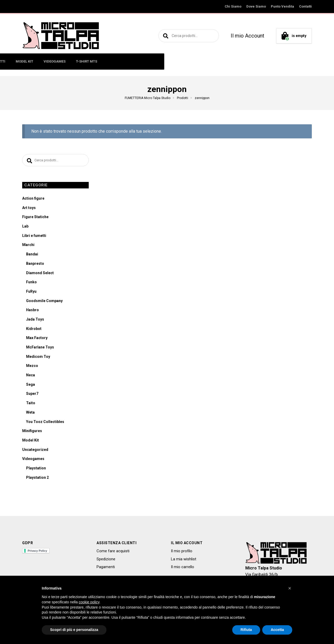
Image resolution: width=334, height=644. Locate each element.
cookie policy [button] (89, 602)
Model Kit (31, 441)
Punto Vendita (282, 6)
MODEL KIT (172, 61)
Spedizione (106, 560)
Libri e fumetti (34, 236)
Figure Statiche (35, 218)
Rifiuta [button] (246, 630)
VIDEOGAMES (202, 61)
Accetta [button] (277, 630)
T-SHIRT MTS (234, 61)
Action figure (33, 199)
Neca (31, 376)
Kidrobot (34, 329)
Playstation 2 (37, 478)
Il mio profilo (182, 552)
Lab (25, 227)
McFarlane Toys (40, 348)
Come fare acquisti (113, 552)
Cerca (165, 36)
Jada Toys (35, 320)
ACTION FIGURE (45, 61)
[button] (290, 588)
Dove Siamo (256, 6)
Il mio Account (247, 36)
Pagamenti (106, 568)
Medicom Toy (38, 357)
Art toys (29, 208)
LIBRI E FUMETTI (140, 61)
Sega (31, 385)
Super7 (32, 395)
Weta (30, 413)
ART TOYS (108, 61)
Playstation (36, 469)
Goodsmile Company (44, 302)
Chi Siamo (233, 6)
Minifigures (32, 432)
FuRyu (31, 292)
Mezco (32, 367)
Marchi (28, 246)
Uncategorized (35, 450)
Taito (31, 404)
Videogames (33, 460)
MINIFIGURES (79, 61)
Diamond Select (40, 274)
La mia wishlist (184, 560)
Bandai (32, 255)
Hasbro (32, 311)
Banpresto (35, 265)
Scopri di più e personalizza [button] (74, 630)
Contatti (305, 6)
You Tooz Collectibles (45, 422)
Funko (31, 283)
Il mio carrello (183, 568)
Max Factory (37, 339)
